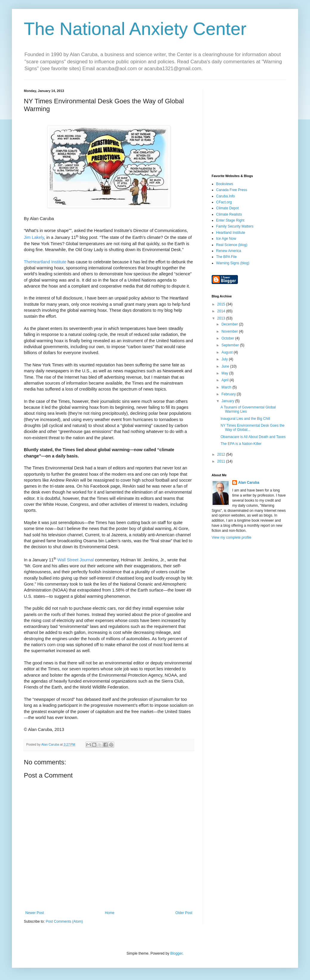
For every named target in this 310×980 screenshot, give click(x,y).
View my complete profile (231, 537)
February (229, 394)
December (230, 324)
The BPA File (226, 257)
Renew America (229, 251)
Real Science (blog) (232, 245)
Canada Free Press (232, 190)
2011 (222, 461)
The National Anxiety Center (135, 29)
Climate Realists (229, 214)
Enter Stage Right (230, 220)
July (225, 359)
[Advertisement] (249, 126)
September (231, 345)
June (226, 366)
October (228, 338)
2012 (222, 454)
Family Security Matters (235, 226)
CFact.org (224, 202)
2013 (222, 318)
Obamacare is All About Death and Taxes (253, 437)
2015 (222, 304)
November (230, 331)
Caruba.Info (225, 196)
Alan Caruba (249, 483)
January (228, 401)
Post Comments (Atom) (64, 921)
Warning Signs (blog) (233, 263)
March (227, 387)
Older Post (184, 913)
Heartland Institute (231, 233)
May (225, 373)
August (228, 352)
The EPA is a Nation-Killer (241, 444)
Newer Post (35, 913)
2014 (222, 311)
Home (110, 913)
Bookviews (225, 184)
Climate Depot (227, 208)
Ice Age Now (226, 239)
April (225, 380)
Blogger (176, 953)
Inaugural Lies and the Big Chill (245, 419)
